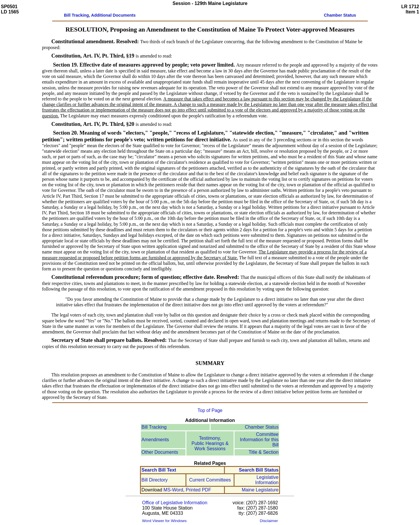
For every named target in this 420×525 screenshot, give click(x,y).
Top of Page (210, 410)
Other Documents (160, 452)
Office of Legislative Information (175, 503)
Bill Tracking (154, 427)
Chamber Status (262, 427)
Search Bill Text (159, 470)
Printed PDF (198, 490)
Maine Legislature (260, 490)
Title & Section (264, 452)
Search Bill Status (259, 470)
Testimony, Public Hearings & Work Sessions (210, 443)
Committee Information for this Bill (259, 440)
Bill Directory (155, 480)
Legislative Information (267, 480)
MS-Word (173, 490)
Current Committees (210, 480)
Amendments (155, 440)
